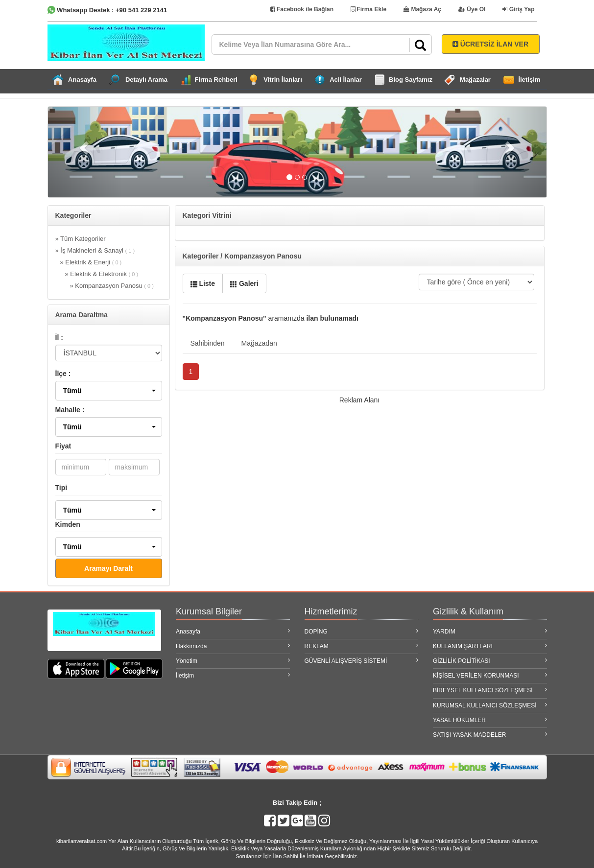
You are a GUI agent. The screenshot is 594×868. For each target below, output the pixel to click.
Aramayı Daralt (108, 568)
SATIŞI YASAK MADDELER (490, 735)
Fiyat (63, 446)
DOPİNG (362, 631)
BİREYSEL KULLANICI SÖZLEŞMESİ (490, 690)
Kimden (68, 524)
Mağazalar (475, 80)
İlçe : (63, 374)
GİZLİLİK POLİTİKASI (490, 661)
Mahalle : (70, 410)
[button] (109, 391)
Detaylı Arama (146, 80)
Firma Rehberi (216, 80)
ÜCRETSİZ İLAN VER (490, 44)
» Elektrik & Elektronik (102, 274)
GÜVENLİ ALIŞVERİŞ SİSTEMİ (362, 661)
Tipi (61, 488)
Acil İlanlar (346, 80)
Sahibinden (208, 343)
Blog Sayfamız (411, 80)
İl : (59, 337)
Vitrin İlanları (283, 80)
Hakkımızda (233, 646)
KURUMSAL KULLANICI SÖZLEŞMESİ (490, 705)
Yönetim (233, 661)
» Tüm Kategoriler (81, 239)
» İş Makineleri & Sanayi (95, 250)
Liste (203, 283)
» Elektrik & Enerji (91, 262)
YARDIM (490, 631)
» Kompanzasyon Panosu (112, 286)
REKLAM (362, 646)
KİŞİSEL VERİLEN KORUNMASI (490, 675)
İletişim (530, 80)
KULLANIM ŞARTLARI (490, 646)
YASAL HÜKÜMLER (490, 720)
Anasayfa (82, 80)
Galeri (244, 283)
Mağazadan (259, 343)
